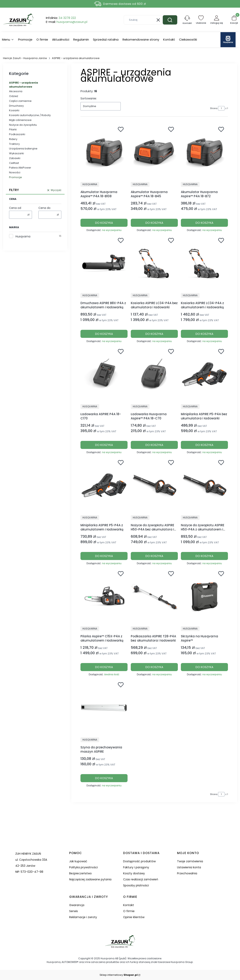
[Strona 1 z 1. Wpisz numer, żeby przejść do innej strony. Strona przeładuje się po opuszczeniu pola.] (221, 108)
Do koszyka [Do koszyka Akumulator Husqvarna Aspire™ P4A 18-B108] (104, 223)
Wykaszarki (16, 153)
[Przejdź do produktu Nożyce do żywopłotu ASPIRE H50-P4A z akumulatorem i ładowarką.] (204, 485)
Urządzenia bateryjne (23, 149)
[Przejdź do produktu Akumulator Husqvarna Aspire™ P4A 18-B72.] (204, 152)
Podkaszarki (17, 134)
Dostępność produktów (139, 861)
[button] (170, 20)
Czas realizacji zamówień (141, 879)
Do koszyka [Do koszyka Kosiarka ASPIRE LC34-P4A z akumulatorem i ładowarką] (204, 334)
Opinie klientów (134, 917)
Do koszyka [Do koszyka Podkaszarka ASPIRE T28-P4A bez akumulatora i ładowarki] (154, 667)
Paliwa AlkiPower (20, 168)
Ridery (13, 139)
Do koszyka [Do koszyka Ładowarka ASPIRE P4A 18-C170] (104, 445)
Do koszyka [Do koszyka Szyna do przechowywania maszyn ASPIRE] (104, 778)
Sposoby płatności (136, 885)
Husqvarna (23, 236)
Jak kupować (78, 861)
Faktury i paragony (136, 867)
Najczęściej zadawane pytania (90, 879)
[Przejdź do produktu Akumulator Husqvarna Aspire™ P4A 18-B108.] (104, 152)
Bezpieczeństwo (80, 873)
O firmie (129, 911)
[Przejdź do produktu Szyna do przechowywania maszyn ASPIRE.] (104, 708)
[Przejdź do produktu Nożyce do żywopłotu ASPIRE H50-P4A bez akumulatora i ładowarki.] (154, 485)
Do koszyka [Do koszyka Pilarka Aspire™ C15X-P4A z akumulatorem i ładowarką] (104, 667)
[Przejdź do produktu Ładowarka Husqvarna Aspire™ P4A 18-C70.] (154, 374)
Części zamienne (20, 101)
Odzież (14, 96)
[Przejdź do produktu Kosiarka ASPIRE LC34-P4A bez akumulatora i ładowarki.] (154, 263)
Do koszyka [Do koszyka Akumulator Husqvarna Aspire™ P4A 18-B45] (154, 223)
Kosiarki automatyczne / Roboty (30, 115)
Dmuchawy (16, 106)
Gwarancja (77, 905)
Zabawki (15, 158)
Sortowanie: (89, 98)
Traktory (14, 144)
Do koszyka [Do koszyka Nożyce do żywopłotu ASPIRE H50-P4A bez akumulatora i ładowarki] (154, 556)
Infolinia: (61, 18)
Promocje (15, 177)
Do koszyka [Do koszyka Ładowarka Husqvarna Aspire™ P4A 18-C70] (154, 445)
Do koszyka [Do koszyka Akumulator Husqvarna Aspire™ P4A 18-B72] (204, 223)
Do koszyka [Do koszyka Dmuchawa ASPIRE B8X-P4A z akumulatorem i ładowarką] (104, 334)
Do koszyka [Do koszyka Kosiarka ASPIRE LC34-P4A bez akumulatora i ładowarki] (154, 334)
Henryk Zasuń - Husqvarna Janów (25, 58)
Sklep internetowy (119, 975)
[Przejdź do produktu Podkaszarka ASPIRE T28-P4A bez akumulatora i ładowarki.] (154, 597)
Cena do (44, 208)
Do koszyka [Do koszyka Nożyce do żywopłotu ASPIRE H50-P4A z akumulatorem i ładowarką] (204, 556)
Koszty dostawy (134, 873)
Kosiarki (14, 110)
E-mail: (67, 22)
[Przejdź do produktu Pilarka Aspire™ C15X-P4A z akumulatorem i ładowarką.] (104, 597)
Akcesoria (16, 91)
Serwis (74, 911)
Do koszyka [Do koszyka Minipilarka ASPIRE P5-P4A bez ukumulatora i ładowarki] (204, 445)
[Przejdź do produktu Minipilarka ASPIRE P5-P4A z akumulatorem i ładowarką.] (104, 485)
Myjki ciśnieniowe (20, 120)
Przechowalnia (187, 873)
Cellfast (14, 163)
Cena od (15, 208)
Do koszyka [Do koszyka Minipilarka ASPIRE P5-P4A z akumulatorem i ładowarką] (104, 556)
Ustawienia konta (189, 867)
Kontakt (129, 905)
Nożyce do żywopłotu (23, 125)
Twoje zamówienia (190, 861)
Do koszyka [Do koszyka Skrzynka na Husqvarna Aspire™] (204, 667)
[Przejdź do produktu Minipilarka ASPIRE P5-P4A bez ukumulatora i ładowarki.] (204, 374)
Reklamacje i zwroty (83, 917)
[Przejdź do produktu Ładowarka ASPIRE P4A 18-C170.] (104, 374)
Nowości (15, 172)
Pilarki (13, 129)
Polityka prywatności (83, 867)
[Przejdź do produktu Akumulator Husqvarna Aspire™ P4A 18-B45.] (154, 152)
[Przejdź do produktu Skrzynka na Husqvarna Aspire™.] (204, 597)
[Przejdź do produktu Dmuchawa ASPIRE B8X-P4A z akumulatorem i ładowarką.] (104, 263)
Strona (214, 108)
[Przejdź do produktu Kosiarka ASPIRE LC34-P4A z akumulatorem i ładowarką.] (204, 263)
